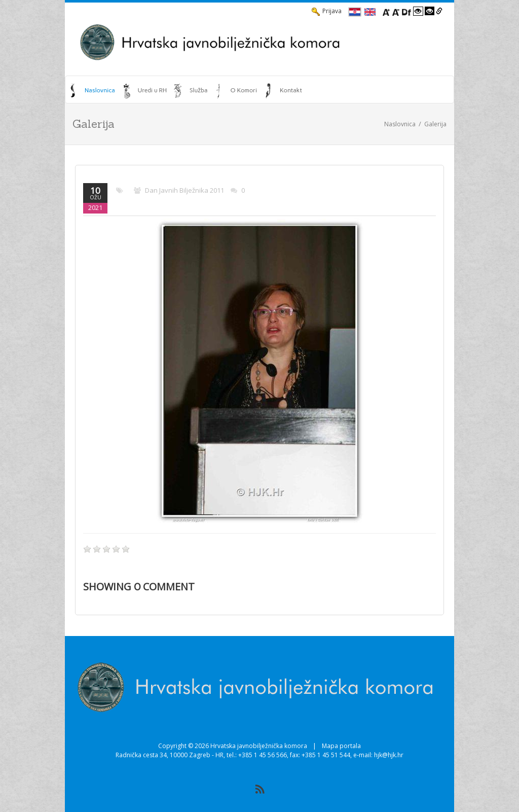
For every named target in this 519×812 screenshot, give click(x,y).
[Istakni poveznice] (439, 11)
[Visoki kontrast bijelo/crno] (418, 11)
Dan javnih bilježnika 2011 (184, 190)
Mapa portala (341, 746)
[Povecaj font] (386, 11)
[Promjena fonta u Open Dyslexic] (406, 11)
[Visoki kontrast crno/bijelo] (430, 11)
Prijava (327, 11)
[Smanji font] (396, 11)
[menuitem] (92, 90)
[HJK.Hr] (259, 42)
